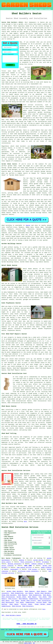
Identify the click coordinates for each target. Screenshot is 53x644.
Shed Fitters (13, 599)
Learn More (28, 643)
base (37, 91)
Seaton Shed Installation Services (20, 527)
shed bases (19, 428)
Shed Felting (16, 606)
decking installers (15, 564)
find (7, 507)
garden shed (12, 166)
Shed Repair (32, 597)
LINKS (31, 9)
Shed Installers (45, 599)
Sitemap (3, 630)
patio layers (6, 562)
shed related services (14, 500)
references (10, 155)
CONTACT (41, 9)
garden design (38, 560)
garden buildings (44, 112)
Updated (11, 630)
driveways (46, 562)
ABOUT (36, 9)
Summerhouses (34, 599)
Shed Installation (8, 597)
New (7, 630)
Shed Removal (30, 591)
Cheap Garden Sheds (43, 604)
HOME (27, 9)
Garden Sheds (21, 597)
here (25, 521)
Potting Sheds (42, 602)
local (34, 61)
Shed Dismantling (17, 593)
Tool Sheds (43, 597)
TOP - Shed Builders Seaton (11, 615)
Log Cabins (29, 593)
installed (23, 314)
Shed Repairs (42, 591)
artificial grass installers (28, 571)
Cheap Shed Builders (9, 595)
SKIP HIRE (28, 566)
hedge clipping (46, 567)
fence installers (27, 562)
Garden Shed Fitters (28, 601)
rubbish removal (37, 564)
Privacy (50, 630)
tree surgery (33, 569)
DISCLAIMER (48, 9)
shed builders (21, 146)
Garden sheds (12, 168)
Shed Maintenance (8, 602)
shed (28, 69)
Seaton (28, 225)
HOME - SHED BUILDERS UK (27, 624)
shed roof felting (13, 458)
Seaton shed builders (22, 474)
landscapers (14, 569)
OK (34, 643)
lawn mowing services (24, 567)
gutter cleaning (7, 566)
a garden (20, 24)
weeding (22, 560)
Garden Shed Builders (15, 591)
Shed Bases (47, 595)
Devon (32, 500)
